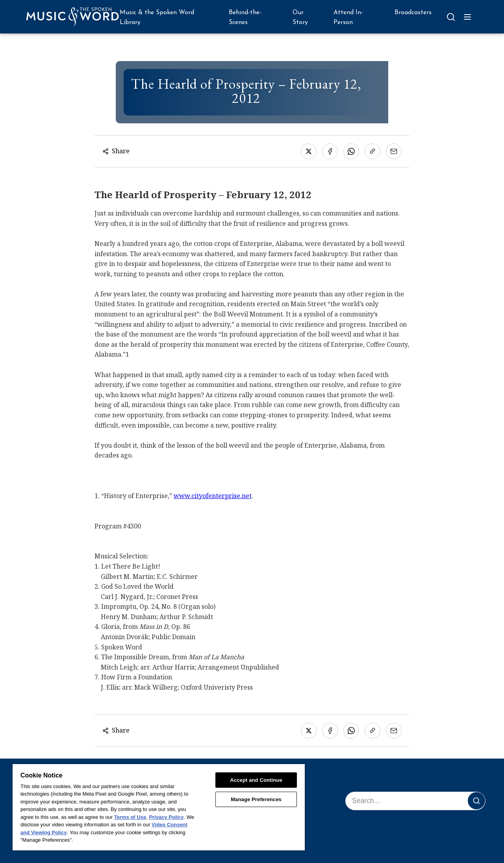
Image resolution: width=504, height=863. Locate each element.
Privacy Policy (166, 817)
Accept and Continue (256, 780)
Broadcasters (413, 13)
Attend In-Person (348, 18)
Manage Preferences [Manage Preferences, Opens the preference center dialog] (256, 799)
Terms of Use (130, 817)
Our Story (300, 18)
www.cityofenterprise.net (213, 496)
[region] (159, 807)
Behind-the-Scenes (245, 18)
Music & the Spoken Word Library (157, 18)
